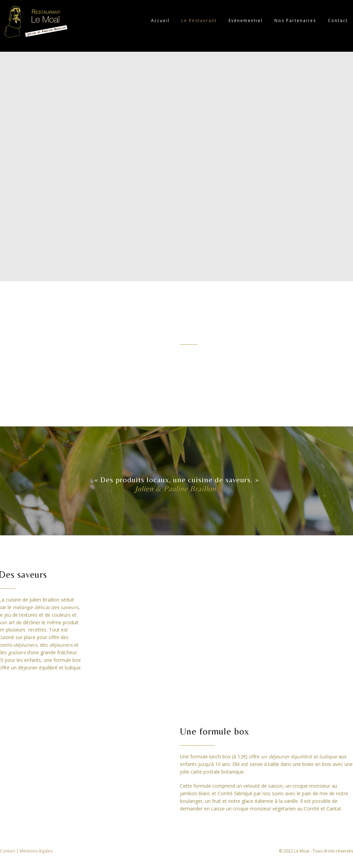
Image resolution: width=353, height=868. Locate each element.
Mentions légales (36, 851)
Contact (8, 851)
